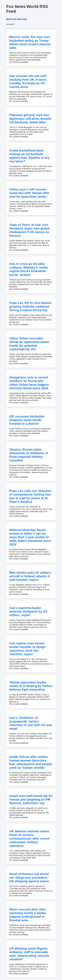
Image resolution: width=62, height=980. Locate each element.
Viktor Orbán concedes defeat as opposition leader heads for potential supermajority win (29, 344)
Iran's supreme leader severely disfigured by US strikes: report (28, 611)
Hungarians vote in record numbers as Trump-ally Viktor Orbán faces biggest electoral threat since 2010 (29, 383)
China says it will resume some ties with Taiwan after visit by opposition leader (29, 193)
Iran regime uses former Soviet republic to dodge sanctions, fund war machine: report (27, 649)
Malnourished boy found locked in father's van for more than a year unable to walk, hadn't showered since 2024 (30, 537)
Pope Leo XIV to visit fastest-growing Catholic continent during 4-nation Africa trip (31, 306)
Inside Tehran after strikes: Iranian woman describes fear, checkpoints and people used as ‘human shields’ (31, 762)
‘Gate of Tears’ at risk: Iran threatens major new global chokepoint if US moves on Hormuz (29, 230)
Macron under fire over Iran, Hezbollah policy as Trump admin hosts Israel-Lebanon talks (30, 42)
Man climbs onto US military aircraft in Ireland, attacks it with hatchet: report (30, 576)
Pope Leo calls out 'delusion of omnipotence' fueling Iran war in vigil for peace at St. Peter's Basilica (30, 496)
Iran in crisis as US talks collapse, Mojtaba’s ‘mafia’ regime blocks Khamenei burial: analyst (29, 269)
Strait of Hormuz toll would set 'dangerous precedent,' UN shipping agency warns (29, 878)
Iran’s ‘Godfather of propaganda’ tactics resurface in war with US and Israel (31, 723)
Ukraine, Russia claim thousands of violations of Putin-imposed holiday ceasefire (29, 455)
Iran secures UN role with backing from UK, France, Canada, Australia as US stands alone (28, 81)
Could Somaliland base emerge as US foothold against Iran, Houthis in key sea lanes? (30, 156)
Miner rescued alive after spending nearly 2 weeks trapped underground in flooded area (28, 915)
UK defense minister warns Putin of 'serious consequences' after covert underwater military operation (29, 838)
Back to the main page (17, 19)
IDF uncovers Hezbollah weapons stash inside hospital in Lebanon (27, 420)
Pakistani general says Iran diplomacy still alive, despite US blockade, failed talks (30, 119)
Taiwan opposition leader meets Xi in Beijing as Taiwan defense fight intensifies (31, 686)
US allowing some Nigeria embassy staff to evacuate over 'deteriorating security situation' (29, 954)
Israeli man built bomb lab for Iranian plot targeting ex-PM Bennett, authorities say (31, 799)
